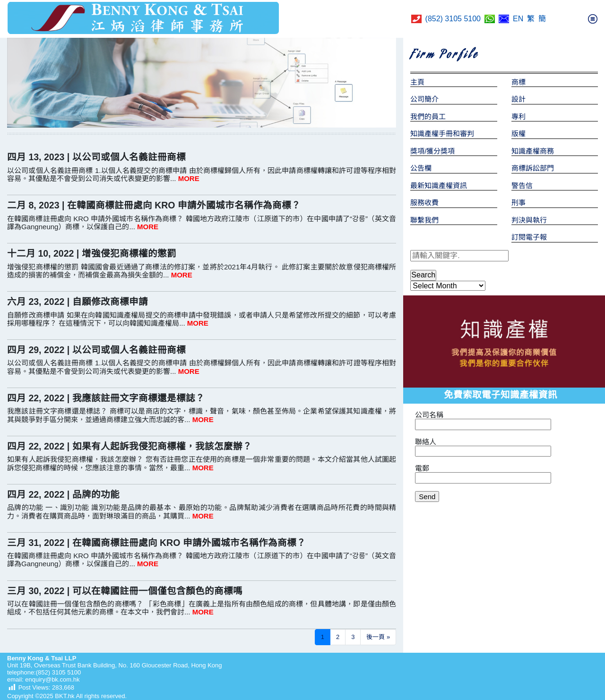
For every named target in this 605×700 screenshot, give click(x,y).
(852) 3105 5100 (453, 19)
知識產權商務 (533, 151)
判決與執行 (529, 220)
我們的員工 (428, 117)
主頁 (417, 82)
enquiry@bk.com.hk (52, 679)
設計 (519, 99)
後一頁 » (378, 637)
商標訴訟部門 (533, 168)
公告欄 (421, 168)
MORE (189, 178)
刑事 (519, 203)
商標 (519, 82)
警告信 (522, 186)
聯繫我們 (424, 220)
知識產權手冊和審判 (442, 134)
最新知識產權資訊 (439, 186)
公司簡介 (424, 99)
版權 (519, 134)
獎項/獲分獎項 (432, 151)
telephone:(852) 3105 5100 (44, 672)
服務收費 (424, 203)
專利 (519, 117)
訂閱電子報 (529, 237)
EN (518, 19)
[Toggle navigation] (593, 19)
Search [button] (423, 275)
